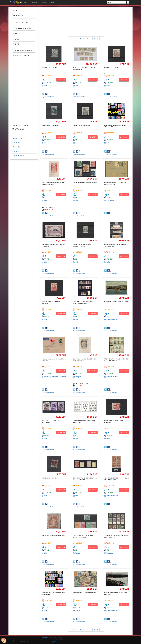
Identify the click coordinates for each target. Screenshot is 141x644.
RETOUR (23, 15)
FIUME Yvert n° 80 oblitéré (81, 125)
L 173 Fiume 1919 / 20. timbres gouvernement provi (83, 536)
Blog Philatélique (56, 642)
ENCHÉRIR (61, 194)
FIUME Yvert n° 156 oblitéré (51, 68)
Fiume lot (16, 151)
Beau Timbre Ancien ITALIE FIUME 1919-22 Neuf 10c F (53, 183)
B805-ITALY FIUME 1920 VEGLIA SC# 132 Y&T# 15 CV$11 (85, 479)
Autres (77, 553)
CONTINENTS (35, 3)
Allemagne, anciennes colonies (55, 377)
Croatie (78, 610)
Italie (45, 86)
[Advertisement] (24, 91)
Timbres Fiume (18, 138)
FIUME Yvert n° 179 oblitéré (51, 478)
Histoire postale (112, 319)
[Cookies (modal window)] (4, 640)
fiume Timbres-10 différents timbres (85, 593)
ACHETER (61, 80)
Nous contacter (46, 642)
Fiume (15, 134)
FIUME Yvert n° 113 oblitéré (51, 125)
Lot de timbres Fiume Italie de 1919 (53, 535)
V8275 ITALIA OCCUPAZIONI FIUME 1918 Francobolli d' (116, 360)
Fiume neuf (17, 143)
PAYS (45, 3)
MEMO (52, 3)
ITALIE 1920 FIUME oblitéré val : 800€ (85, 183)
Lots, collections (112, 496)
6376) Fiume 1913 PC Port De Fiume (116, 302)
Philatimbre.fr (46, 638)
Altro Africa (110, 200)
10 (102, 38)
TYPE (25, 3)
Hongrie (46, 200)
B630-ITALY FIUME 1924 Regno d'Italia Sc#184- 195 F (83, 303)
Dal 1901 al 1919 (112, 377)
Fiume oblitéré (18, 147)
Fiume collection (18, 156)
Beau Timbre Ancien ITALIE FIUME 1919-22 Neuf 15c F (84, 360)
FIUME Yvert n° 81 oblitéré (113, 68)
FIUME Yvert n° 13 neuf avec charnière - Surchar (82, 245)
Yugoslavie (110, 553)
